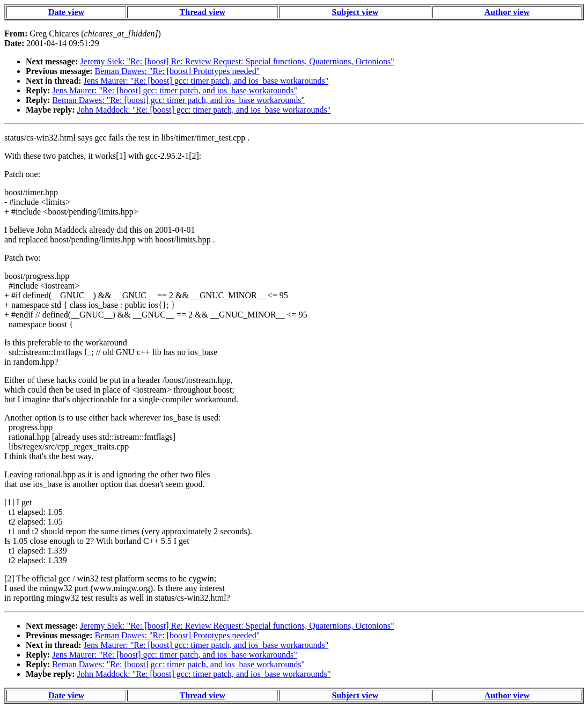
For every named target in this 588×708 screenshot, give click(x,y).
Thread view (203, 12)
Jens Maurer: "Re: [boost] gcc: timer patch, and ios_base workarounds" (206, 81)
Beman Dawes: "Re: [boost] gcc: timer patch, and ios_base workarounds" (178, 100)
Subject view (355, 12)
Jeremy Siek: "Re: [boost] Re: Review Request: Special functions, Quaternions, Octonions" (237, 61)
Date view (66, 12)
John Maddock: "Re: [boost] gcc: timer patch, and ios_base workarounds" (204, 110)
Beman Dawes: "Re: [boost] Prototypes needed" (178, 71)
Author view (507, 12)
